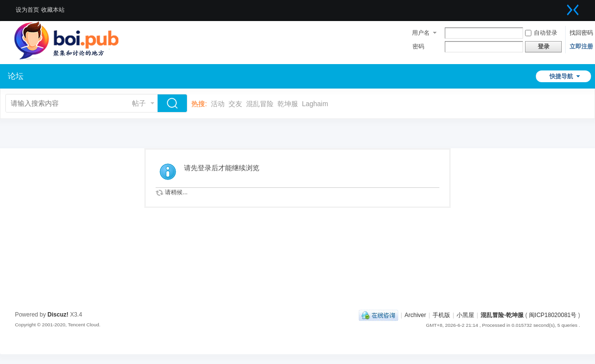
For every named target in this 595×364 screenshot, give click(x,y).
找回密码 (581, 33)
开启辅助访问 (563, 7)
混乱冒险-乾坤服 (502, 315)
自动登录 (541, 33)
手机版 (441, 315)
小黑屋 (465, 315)
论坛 (16, 76)
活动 (218, 104)
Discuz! (58, 315)
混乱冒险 (260, 104)
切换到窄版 (573, 10)
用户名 (421, 33)
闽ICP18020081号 (553, 315)
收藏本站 (53, 10)
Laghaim (315, 104)
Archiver (415, 315)
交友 (235, 104)
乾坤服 (288, 104)
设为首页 (27, 10)
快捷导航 (561, 76)
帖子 (139, 103)
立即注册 (581, 46)
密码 (418, 46)
